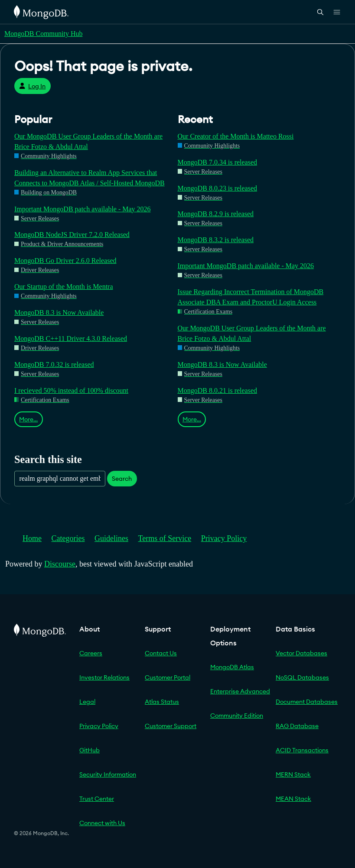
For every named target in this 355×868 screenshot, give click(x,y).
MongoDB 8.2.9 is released (216, 214)
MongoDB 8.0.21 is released (218, 390)
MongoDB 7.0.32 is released (54, 364)
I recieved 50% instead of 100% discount (71, 390)
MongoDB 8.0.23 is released (218, 188)
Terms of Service (165, 538)
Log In (32, 86)
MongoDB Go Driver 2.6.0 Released (65, 261)
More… (28, 419)
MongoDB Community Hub (43, 34)
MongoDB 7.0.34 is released (218, 162)
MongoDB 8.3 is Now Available (59, 313)
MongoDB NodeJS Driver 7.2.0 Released (72, 235)
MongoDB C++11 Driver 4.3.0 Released (71, 338)
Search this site (48, 459)
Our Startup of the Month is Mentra (64, 287)
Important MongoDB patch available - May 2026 (83, 209)
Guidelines (111, 538)
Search (122, 479)
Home (32, 538)
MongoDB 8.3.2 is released (216, 240)
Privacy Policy (224, 538)
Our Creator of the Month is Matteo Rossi (236, 136)
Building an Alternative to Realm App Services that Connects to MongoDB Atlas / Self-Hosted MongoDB (90, 178)
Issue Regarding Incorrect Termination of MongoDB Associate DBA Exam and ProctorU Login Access (251, 297)
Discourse (60, 564)
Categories (68, 538)
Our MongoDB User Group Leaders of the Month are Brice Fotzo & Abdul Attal (88, 141)
